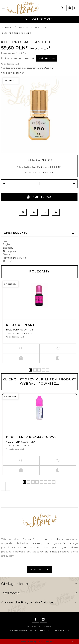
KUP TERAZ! (39, 197)
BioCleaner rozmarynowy (31, 437)
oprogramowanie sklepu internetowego (33, 630)
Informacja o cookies (39, 627)
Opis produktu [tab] (16, 233)
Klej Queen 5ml (21, 325)
